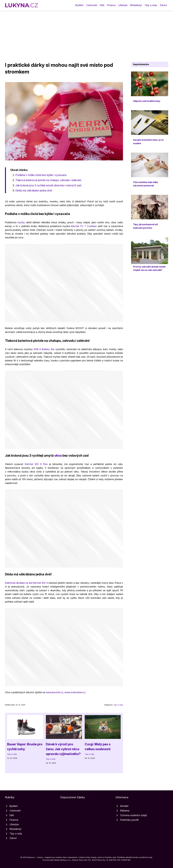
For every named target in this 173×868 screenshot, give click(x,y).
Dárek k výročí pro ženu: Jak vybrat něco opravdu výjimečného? (63, 749)
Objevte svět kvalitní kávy (147, 101)
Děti (102, 5)
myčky (21, 222)
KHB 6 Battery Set (44, 349)
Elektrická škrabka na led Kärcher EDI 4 (26, 583)
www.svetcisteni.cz (75, 692)
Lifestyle (123, 5)
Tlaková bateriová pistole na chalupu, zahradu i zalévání (48, 180)
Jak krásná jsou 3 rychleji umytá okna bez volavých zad (48, 185)
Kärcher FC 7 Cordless (84, 226)
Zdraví (163, 5)
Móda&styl (136, 5)
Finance (111, 5)
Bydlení (79, 5)
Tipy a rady (151, 5)
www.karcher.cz (54, 692)
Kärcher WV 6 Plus (36, 464)
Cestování (92, 5)
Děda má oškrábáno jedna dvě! (34, 191)
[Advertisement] (87, 31)
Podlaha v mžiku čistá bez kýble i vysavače (41, 175)
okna (58, 455)
